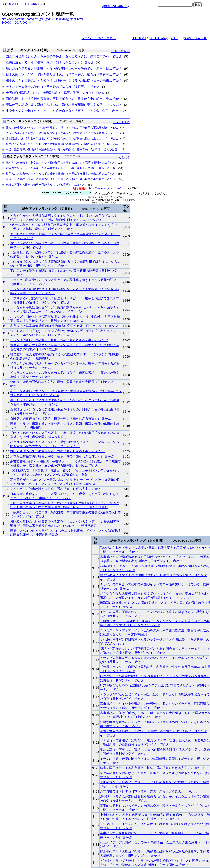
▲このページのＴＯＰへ (99, 38)
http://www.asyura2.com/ (105, 188)
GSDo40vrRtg (28, 4)
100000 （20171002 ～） (18, 23)
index (174, 38)
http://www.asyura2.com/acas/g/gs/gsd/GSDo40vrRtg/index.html (42, 19)
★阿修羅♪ (9, 4)
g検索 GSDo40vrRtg (116, 6)
